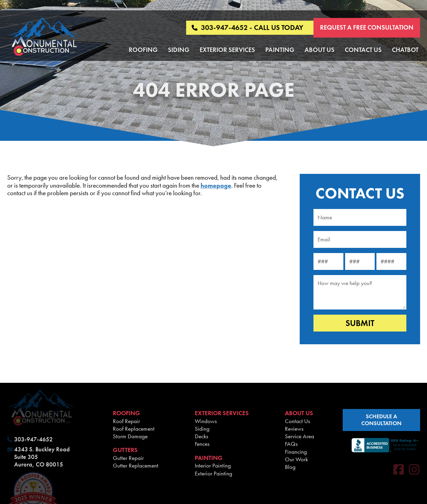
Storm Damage (130, 436)
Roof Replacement (134, 429)
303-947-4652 (33, 439)
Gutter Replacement (136, 465)
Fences (202, 444)
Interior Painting (213, 465)
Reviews (294, 429)
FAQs (291, 444)
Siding (179, 50)
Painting (280, 50)
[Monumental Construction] (44, 37)
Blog (290, 467)
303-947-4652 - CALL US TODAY (247, 28)
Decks (201, 436)
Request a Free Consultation (367, 27)
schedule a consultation (381, 420)
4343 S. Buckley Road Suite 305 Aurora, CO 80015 (42, 457)
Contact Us (363, 50)
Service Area (300, 436)
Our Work (296, 459)
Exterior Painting (213, 473)
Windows (206, 421)
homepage (216, 185)
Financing (296, 452)
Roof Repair (126, 421)
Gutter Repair (128, 458)
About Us (319, 50)
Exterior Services (227, 50)
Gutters (125, 450)
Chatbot (405, 50)
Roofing (143, 50)
